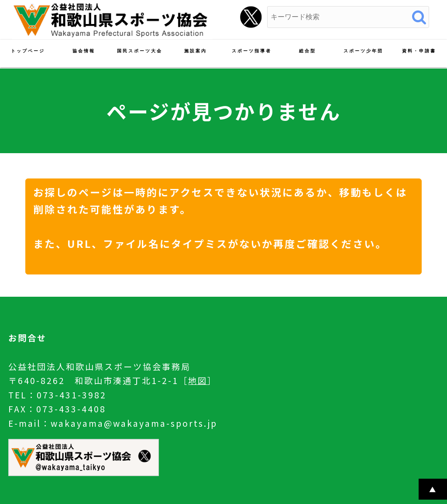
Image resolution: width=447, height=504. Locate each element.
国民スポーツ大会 (140, 51)
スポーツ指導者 (252, 51)
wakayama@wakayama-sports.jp (134, 423)
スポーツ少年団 (363, 51)
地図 (198, 381)
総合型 (308, 51)
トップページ (28, 51)
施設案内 (196, 51)
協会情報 (84, 51)
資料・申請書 (419, 51)
